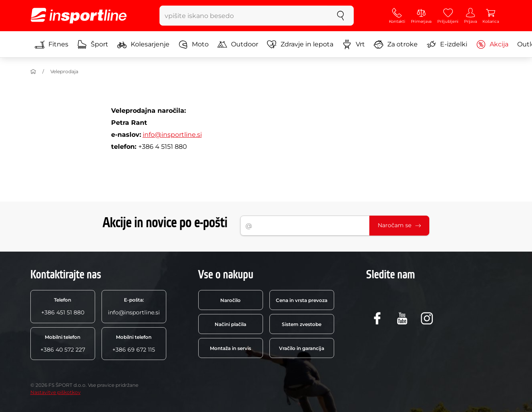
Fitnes (52, 44)
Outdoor (238, 44)
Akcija (492, 44)
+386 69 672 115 (134, 344)
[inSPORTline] (79, 16)
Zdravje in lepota (300, 44)
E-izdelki (447, 44)
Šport (93, 44)
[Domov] (33, 72)
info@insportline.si (172, 135)
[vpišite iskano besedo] (244, 16)
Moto (193, 44)
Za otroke (396, 44)
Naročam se (399, 225)
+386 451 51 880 (63, 306)
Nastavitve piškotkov (56, 392)
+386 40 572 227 (63, 344)
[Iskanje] (341, 16)
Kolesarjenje (143, 44)
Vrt (354, 44)
